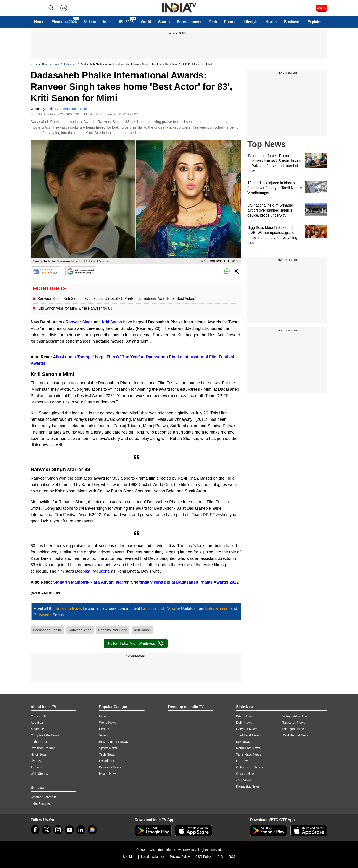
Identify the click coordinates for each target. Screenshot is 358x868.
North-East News (248, 748)
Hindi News (39, 754)
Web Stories (39, 774)
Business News (110, 767)
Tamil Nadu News (249, 754)
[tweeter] (47, 830)
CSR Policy (204, 857)
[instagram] (58, 830)
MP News (243, 742)
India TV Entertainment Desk (67, 109)
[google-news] (92, 830)
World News (108, 723)
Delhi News (244, 723)
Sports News (108, 748)
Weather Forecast (43, 797)
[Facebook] (35, 830)
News (34, 65)
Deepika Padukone (92, 571)
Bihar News (244, 716)
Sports (164, 22)
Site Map (129, 857)
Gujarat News (246, 774)
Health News (108, 774)
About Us (37, 723)
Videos (90, 22)
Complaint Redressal (45, 735)
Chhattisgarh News (250, 767)
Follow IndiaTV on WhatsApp (136, 643)
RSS (232, 857)
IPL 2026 (126, 22)
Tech (213, 22)
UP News (243, 761)
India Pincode (40, 803)
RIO (220, 857)
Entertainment (189, 22)
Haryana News (247, 729)
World (146, 22)
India (107, 22)
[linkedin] (81, 830)
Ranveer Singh (79, 322)
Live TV (36, 761)
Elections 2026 (64, 22)
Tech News (107, 754)
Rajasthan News (293, 723)
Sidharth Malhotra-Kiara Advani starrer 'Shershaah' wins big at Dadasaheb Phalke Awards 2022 (146, 582)
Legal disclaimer (153, 857)
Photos (230, 22)
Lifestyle (251, 22)
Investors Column (43, 748)
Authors (36, 767)
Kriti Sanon (112, 322)
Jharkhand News (248, 735)
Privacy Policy (180, 857)
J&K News (243, 780)
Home (39, 22)
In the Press (39, 742)
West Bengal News (295, 735)
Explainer (316, 22)
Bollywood (70, 65)
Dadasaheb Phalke (47, 630)
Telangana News (294, 729)
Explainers (107, 761)
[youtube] (69, 830)
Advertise (37, 729)
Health (271, 22)
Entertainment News (113, 742)
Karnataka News (248, 786)
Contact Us (38, 716)
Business (292, 22)
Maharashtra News (295, 716)
